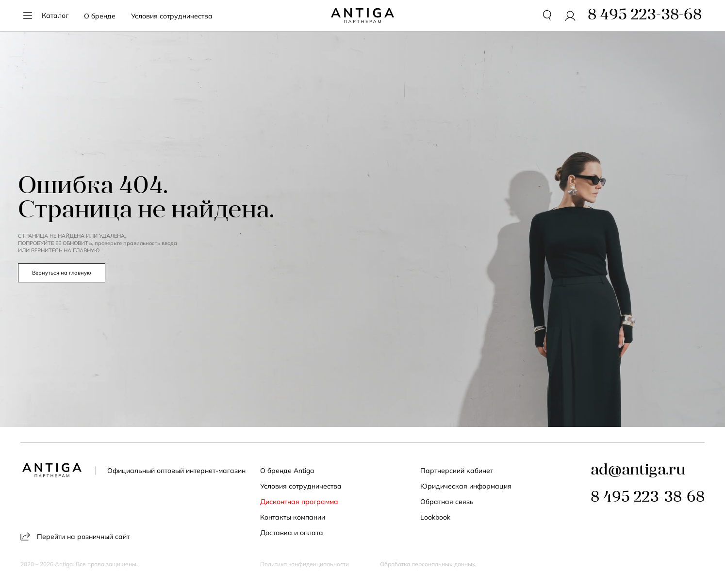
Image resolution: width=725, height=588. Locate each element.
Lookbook (435, 517)
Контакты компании (293, 517)
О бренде (100, 16)
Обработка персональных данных (428, 564)
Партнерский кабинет (457, 471)
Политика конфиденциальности (305, 564)
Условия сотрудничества (172, 16)
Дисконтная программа (299, 502)
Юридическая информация (466, 486)
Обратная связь (447, 502)
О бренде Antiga (287, 471)
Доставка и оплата (292, 533)
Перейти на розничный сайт (75, 536)
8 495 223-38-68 (648, 498)
